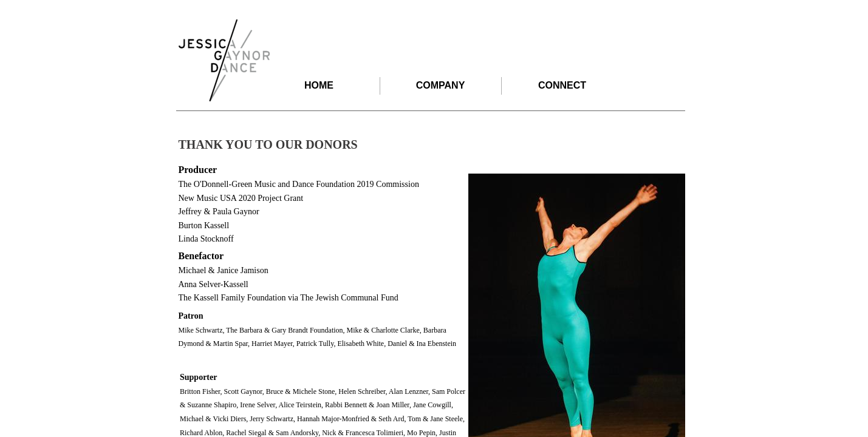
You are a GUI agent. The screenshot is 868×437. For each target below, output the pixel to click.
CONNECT (562, 85)
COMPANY (441, 85)
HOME (319, 85)
